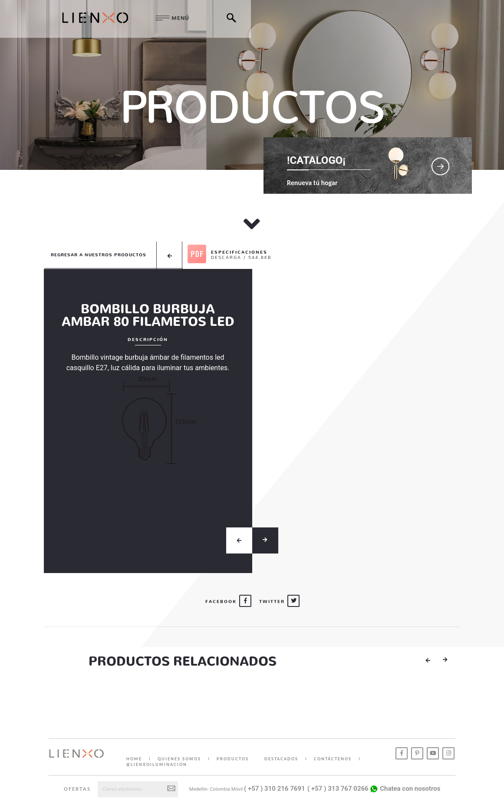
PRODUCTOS (233, 759)
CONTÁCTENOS (333, 759)
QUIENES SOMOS (179, 759)
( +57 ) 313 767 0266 (338, 789)
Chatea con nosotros (405, 789)
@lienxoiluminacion (157, 764)
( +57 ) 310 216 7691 (275, 789)
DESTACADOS (281, 759)
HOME (134, 759)
